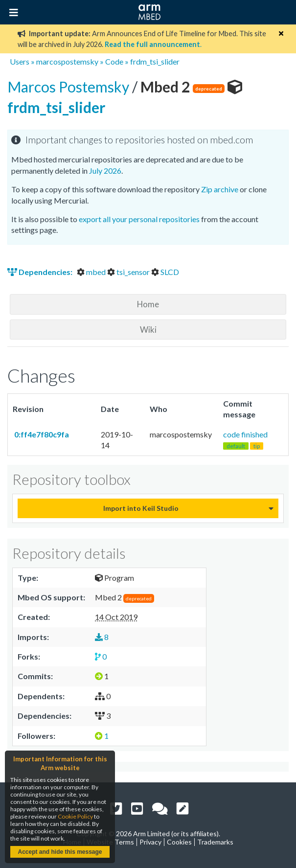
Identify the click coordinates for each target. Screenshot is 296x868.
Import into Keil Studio (141, 508)
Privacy (150, 842)
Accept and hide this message (60, 852)
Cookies (179, 842)
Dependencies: (41, 272)
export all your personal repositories (139, 219)
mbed (92, 272)
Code (114, 61)
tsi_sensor (129, 272)
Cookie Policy (75, 816)
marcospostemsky (67, 61)
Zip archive (220, 189)
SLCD (165, 272)
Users (20, 61)
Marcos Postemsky (70, 87)
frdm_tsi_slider (155, 61)
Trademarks (215, 842)
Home (148, 304)
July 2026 (105, 171)
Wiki (148, 330)
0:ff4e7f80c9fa (41, 434)
